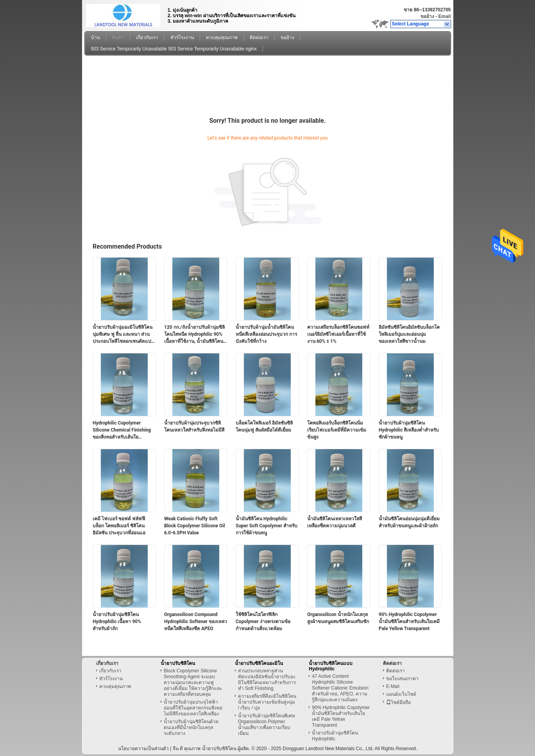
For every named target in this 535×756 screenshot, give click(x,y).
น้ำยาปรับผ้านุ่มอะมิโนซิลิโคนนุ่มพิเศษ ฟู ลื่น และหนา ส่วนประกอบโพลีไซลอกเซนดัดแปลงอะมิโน (123, 335)
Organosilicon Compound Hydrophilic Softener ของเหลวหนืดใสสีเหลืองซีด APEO (196, 622)
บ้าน (96, 38)
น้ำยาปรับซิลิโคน (178, 663)
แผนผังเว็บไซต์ (401, 694)
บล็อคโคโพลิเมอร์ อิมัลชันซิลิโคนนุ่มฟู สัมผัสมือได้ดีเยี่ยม (264, 426)
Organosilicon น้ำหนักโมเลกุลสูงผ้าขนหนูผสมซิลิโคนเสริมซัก (338, 618)
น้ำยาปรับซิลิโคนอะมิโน (259, 663)
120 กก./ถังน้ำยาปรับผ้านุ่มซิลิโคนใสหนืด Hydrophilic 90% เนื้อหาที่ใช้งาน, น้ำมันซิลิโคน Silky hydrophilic (194, 335)
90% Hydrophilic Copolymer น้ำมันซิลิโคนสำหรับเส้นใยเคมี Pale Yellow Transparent (409, 622)
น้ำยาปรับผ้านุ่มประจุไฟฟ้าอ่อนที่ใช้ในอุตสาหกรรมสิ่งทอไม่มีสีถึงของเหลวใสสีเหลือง (193, 708)
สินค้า (118, 38)
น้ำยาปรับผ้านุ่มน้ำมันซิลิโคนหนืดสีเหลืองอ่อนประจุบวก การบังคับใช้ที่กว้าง (266, 334)
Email (444, 16)
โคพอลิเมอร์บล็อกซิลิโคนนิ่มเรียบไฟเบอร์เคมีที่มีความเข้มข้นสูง (337, 430)
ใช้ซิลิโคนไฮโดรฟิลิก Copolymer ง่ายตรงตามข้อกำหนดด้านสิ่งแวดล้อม (263, 622)
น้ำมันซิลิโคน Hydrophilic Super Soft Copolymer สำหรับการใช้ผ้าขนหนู (267, 526)
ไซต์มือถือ (398, 702)
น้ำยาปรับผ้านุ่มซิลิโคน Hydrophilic (335, 736)
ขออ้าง (427, 16)
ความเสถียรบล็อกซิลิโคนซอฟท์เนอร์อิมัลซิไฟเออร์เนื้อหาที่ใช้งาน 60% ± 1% (338, 334)
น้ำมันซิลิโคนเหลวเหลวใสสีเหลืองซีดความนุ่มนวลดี (335, 522)
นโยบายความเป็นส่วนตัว (143, 749)
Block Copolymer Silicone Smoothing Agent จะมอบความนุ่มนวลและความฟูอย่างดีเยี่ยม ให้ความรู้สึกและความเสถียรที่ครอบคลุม (193, 683)
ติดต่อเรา (259, 38)
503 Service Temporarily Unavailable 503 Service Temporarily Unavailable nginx (174, 49)
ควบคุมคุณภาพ (222, 38)
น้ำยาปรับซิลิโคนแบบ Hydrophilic (331, 666)
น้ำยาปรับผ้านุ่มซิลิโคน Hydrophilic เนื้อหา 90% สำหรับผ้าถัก (117, 622)
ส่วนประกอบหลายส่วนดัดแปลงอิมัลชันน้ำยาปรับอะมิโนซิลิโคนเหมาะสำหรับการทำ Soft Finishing (267, 680)
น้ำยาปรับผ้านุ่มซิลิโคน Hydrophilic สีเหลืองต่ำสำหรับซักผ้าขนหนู (409, 430)
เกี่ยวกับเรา (147, 38)
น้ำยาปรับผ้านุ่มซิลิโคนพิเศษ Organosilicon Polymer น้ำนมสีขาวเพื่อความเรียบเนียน (267, 725)
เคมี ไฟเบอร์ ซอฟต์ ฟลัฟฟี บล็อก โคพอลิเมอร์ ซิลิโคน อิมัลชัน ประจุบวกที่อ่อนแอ (119, 526)
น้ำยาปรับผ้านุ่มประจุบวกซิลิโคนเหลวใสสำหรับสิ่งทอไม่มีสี (194, 426)
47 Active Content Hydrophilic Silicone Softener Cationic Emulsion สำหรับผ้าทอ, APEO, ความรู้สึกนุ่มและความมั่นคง (340, 688)
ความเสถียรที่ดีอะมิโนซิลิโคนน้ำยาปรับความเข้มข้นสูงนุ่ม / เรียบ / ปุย (267, 702)
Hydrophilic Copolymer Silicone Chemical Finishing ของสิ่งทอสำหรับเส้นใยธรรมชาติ (122, 430)
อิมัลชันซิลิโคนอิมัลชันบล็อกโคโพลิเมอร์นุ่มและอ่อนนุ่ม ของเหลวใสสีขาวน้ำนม (409, 334)
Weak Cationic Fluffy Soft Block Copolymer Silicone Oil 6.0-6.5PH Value (195, 526)
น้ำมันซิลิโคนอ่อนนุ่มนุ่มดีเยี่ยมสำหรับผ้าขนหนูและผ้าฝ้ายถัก (409, 522)
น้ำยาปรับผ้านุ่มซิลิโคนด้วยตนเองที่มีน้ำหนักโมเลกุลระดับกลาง (191, 727)
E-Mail (393, 686)
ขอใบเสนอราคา (402, 679)
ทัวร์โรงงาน (182, 38)
